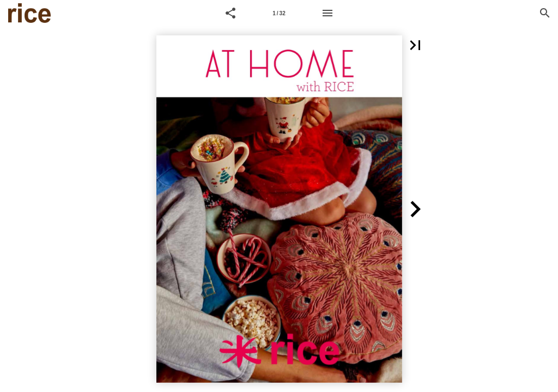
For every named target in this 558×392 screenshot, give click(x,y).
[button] (231, 13)
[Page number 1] (279, 13)
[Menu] (327, 13)
